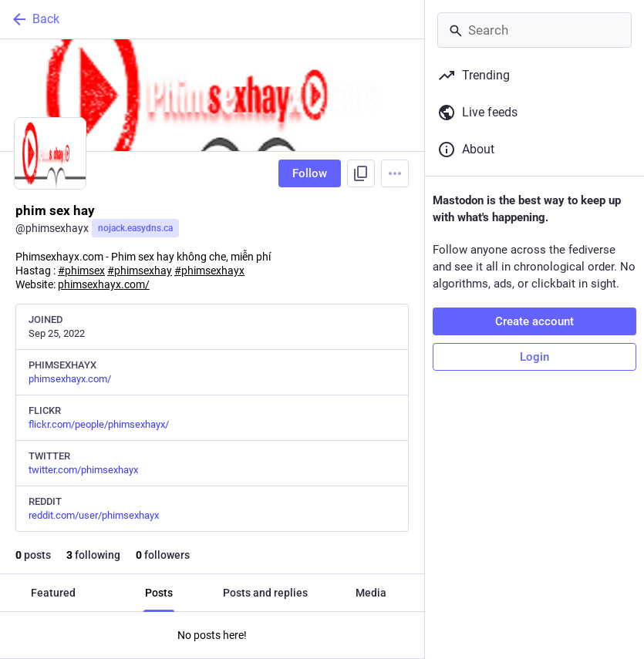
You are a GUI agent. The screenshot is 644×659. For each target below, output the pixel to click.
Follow (310, 173)
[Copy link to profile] (361, 173)
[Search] (534, 30)
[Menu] (395, 173)
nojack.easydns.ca (135, 228)
